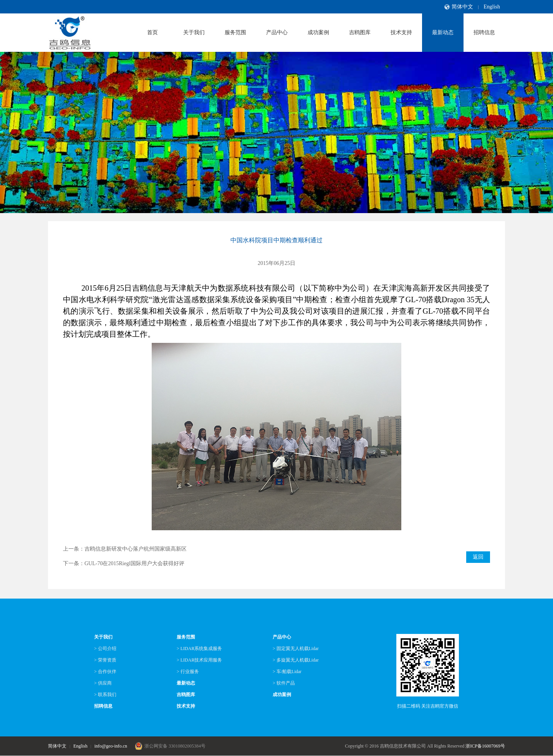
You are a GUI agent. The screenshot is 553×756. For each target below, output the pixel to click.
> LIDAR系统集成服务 (199, 648)
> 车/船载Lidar (287, 672)
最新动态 (443, 32)
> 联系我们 (105, 695)
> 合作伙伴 (105, 672)
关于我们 (194, 32)
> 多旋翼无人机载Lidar (296, 660)
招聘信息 (484, 32)
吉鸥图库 (360, 32)
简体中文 (462, 7)
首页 (152, 32)
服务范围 (235, 32)
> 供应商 (103, 683)
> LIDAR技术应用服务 (199, 660)
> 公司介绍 (105, 648)
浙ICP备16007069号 (485, 746)
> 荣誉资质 (105, 660)
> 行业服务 (188, 672)
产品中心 (277, 32)
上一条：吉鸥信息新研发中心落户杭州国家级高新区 (125, 549)
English (492, 7)
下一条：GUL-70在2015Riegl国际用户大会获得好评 (124, 563)
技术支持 (401, 32)
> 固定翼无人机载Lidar (296, 648)
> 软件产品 (284, 683)
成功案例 (318, 32)
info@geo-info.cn (111, 746)
